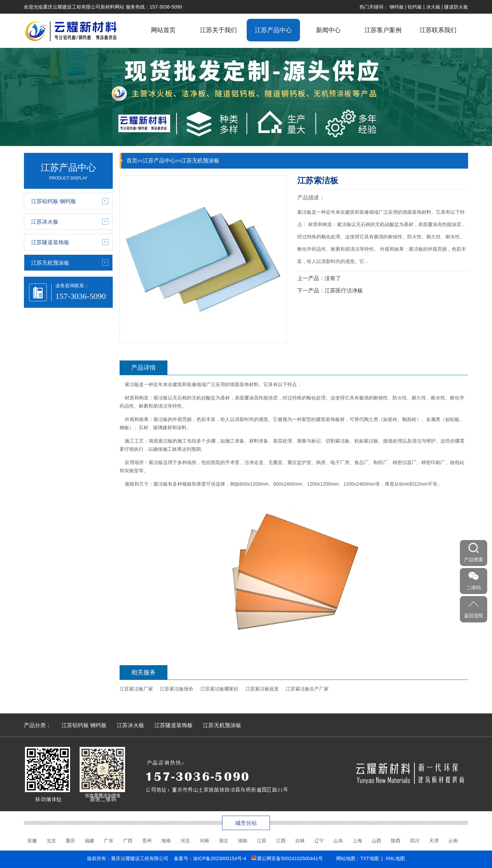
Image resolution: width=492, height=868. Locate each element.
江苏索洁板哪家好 (219, 689)
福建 (90, 841)
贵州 (147, 841)
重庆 (70, 841)
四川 (415, 841)
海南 (166, 841)
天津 (434, 841)
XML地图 (395, 858)
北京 (51, 841)
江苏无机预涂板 (200, 161)
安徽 (32, 841)
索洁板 (132, 384)
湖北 (223, 841)
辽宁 (319, 841)
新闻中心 (328, 30)
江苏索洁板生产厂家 (307, 689)
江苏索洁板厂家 (136, 689)
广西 (128, 841)
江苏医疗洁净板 (344, 291)
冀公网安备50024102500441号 (290, 858)
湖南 (243, 841)
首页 (132, 161)
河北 (185, 841)
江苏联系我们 (438, 30)
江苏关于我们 (218, 30)
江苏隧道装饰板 (174, 725)
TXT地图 (369, 858)
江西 (281, 841)
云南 (453, 841)
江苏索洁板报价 (177, 689)
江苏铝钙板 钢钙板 (84, 725)
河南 (204, 841)
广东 (109, 841)
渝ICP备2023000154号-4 (220, 858)
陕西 (396, 841)
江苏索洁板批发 (262, 689)
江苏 (262, 841)
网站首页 (163, 30)
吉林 (300, 841)
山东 (338, 841)
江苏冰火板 (131, 725)
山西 (377, 841)
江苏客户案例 (383, 30)
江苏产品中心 (273, 30)
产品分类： (38, 725)
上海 (357, 841)
